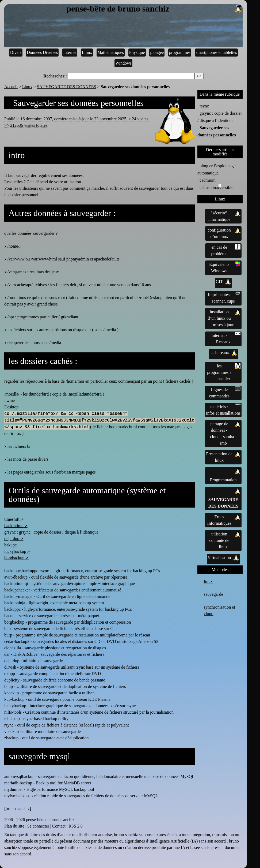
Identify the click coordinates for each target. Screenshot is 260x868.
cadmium (208, 180)
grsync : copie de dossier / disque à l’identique (59, 532)
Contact (59, 826)
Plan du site (14, 826)
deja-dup (12, 539)
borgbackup (14, 558)
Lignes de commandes (225, 392)
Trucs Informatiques (224, 520)
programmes (180, 52)
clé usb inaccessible (216, 187)
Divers (16, 52)
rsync (204, 106)
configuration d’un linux (224, 233)
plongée (157, 52)
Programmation (225, 475)
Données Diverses (42, 52)
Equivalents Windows (225, 267)
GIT (223, 282)
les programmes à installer (224, 372)
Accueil (11, 87)
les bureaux (223, 353)
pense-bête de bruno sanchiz (154, 9)
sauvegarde (213, 594)
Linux (87, 52)
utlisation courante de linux (225, 540)
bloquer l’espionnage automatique (217, 169)
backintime (14, 526)
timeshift (12, 519)
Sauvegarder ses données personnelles (217, 131)
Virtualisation (223, 558)
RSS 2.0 (75, 826)
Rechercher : (55, 76)
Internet (70, 52)
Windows (123, 63)
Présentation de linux (223, 457)
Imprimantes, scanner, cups (224, 297)
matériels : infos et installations (223, 409)
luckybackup (15, 551)
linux (208, 581)
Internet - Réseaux (226, 338)
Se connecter (38, 826)
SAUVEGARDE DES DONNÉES (66, 87)
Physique (137, 52)
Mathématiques (111, 52)
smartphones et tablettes (216, 52)
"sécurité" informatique (224, 216)
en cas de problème (226, 250)
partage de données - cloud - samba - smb (225, 433)
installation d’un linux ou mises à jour (224, 318)
